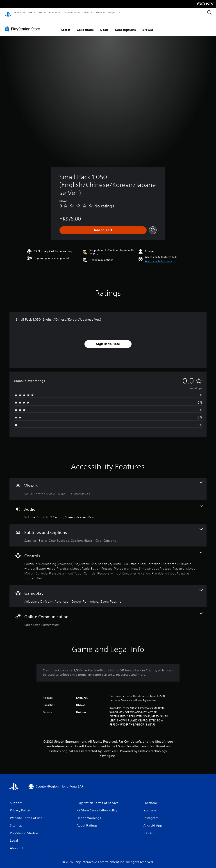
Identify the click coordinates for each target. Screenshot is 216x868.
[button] (158, 257)
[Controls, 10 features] (108, 562)
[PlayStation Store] (23, 25)
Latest (66, 25)
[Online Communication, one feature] (108, 615)
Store (99, 12)
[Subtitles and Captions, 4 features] (108, 531)
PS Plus (53, 12)
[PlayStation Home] (8, 13)
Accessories (70, 12)
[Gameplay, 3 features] (108, 592)
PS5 (30, 12)
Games (18, 12)
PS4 (41, 12)
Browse (148, 25)
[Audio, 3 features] (108, 508)
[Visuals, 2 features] (108, 485)
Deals (104, 25)
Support (113, 12)
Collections (85, 25)
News (87, 12)
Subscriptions (125, 25)
